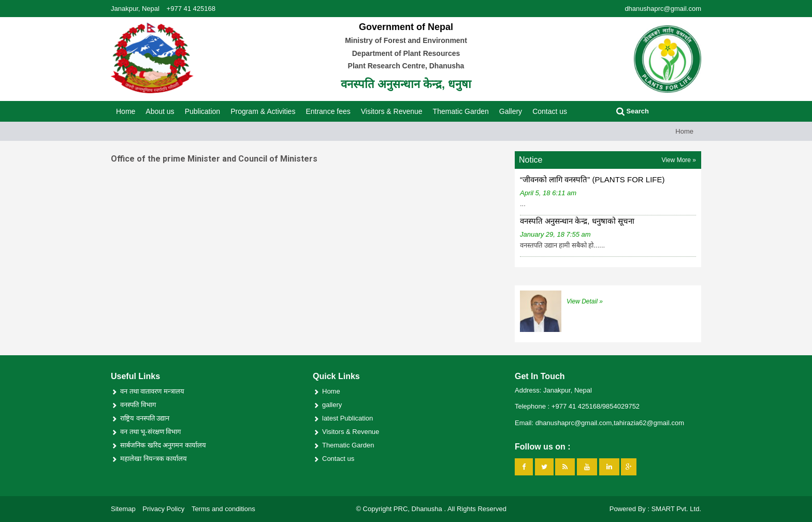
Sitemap (123, 509)
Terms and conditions (223, 509)
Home (126, 111)
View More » (679, 160)
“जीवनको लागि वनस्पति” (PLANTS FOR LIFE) (592, 179)
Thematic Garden (461, 111)
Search (633, 111)
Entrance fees (328, 111)
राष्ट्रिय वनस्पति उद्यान (145, 418)
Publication (203, 111)
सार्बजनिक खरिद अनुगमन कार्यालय (163, 445)
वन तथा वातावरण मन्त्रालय (152, 391)
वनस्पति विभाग (138, 405)
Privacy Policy (163, 509)
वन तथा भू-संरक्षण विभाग (150, 432)
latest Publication (347, 418)
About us (160, 111)
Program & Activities (263, 111)
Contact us (550, 111)
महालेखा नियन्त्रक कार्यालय (154, 459)
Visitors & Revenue (392, 111)
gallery (332, 405)
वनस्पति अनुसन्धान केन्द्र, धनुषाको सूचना (577, 221)
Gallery (511, 111)
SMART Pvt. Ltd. (676, 509)
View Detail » (585, 301)
